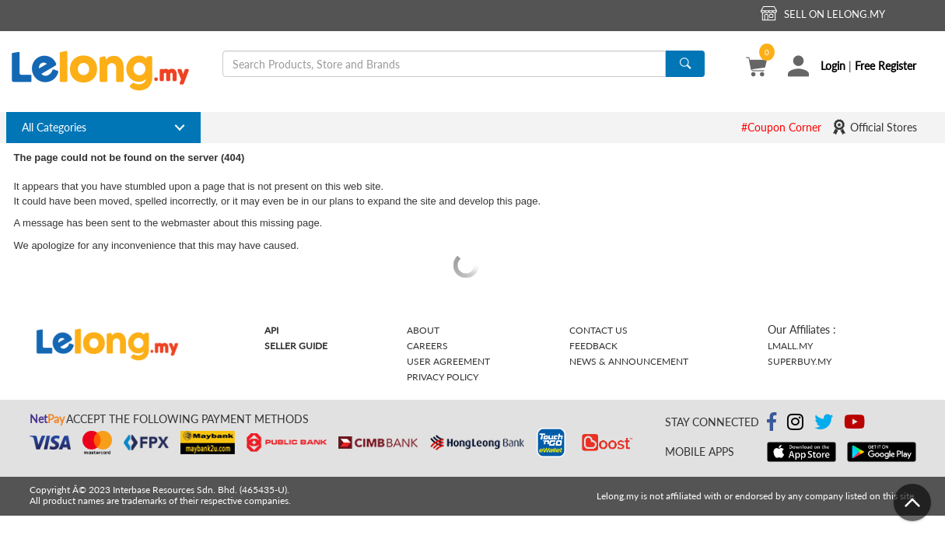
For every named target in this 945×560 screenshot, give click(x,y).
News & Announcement (629, 361)
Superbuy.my (800, 361)
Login (833, 66)
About (423, 330)
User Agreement (448, 361)
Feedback (593, 346)
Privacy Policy (443, 377)
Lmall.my (790, 346)
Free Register (885, 66)
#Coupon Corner (781, 127)
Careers (427, 346)
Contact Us (598, 330)
